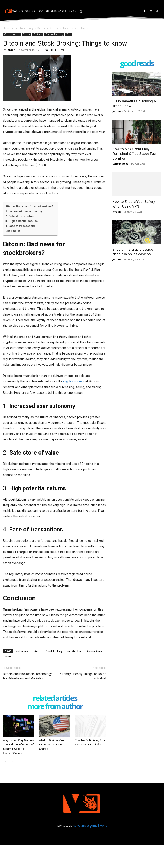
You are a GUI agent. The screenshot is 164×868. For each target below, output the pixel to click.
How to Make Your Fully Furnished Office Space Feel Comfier (134, 154)
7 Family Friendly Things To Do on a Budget (83, 676)
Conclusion (13, 231)
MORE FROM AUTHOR (55, 707)
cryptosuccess (74, 381)
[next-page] (12, 762)
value (8, 656)
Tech (69, 34)
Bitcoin (26, 34)
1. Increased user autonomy (24, 211)
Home (7, 28)
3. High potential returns (21, 221)
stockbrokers (75, 651)
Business (38, 34)
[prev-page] (6, 762)
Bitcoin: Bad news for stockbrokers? (29, 206)
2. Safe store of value (19, 216)
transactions (94, 651)
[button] (81, 11)
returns (37, 651)
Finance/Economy (54, 34)
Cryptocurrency (24, 28)
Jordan (11, 50)
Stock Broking (54, 651)
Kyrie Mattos (120, 164)
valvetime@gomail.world (90, 825)
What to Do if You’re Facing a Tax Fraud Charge (51, 745)
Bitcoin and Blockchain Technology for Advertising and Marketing (27, 676)
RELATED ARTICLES (55, 698)
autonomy (22, 651)
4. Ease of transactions (20, 226)
